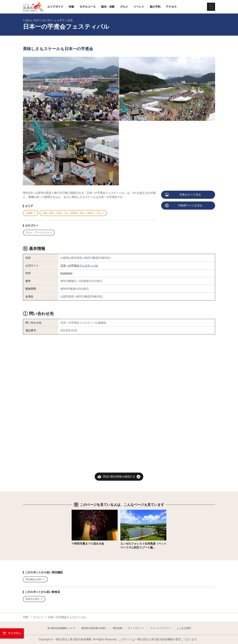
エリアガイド (55, 7)
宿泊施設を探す (35, 579)
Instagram (66, 273)
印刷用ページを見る (184, 206)
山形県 (31, 213)
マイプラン (12, 633)
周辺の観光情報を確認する (119, 477)
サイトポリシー (136, 628)
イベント (139, 7)
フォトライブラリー (160, 628)
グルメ (124, 7)
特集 (71, 7)
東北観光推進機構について (62, 628)
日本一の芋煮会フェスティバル (79, 266)
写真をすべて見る (183, 195)
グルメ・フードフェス (39, 233)
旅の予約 (155, 7)
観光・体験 (108, 7)
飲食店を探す (34, 599)
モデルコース (88, 7)
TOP (26, 617)
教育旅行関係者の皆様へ (94, 628)
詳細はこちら (80, 511)
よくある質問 (184, 628)
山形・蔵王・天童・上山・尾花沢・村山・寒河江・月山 (73, 213)
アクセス (171, 7)
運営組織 (117, 628)
